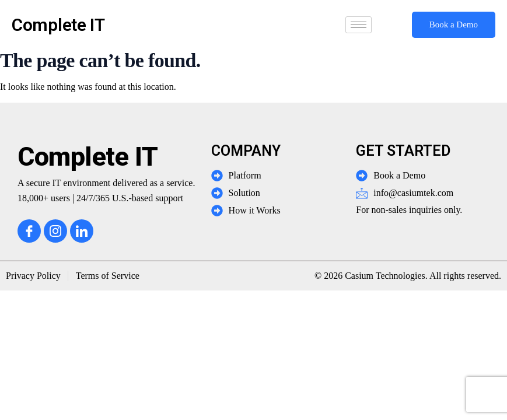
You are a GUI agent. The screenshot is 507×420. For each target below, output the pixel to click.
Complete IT (58, 25)
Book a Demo (454, 24)
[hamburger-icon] (359, 25)
